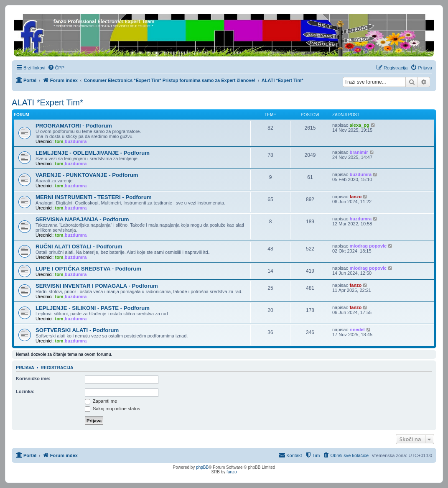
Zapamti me (101, 401)
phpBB (202, 467)
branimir (359, 152)
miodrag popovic (368, 246)
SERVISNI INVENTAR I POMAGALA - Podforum (97, 286)
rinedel (357, 330)
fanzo (356, 197)
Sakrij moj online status (112, 409)
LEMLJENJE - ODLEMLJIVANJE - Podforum (93, 153)
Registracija (57, 368)
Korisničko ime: (33, 378)
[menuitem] (56, 68)
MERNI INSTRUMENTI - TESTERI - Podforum (94, 197)
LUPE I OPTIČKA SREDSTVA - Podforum (88, 269)
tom (59, 141)
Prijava (25, 368)
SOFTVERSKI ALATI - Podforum (77, 330)
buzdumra (76, 141)
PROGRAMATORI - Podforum (74, 126)
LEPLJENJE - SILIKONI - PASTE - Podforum (93, 308)
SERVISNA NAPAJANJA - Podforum (82, 219)
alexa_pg (360, 125)
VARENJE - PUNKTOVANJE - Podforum (87, 175)
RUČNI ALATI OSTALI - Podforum (79, 247)
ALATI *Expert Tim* (47, 102)
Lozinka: (25, 391)
